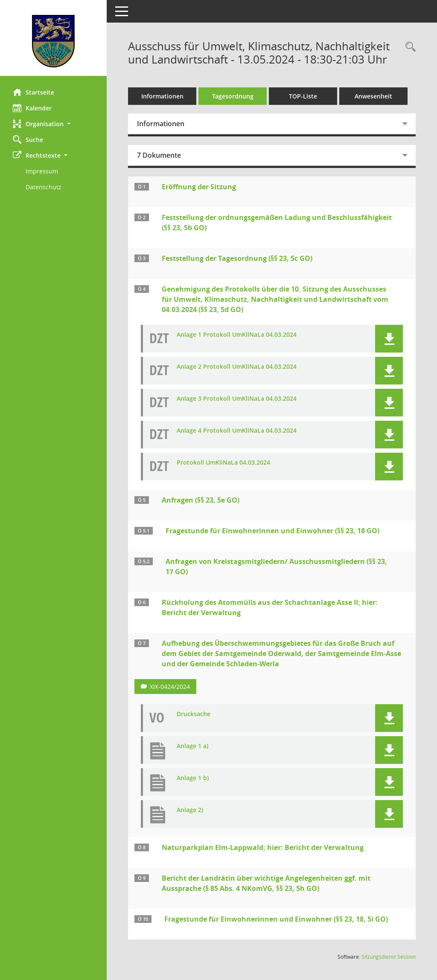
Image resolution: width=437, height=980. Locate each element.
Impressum (42, 171)
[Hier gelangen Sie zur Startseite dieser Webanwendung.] (53, 41)
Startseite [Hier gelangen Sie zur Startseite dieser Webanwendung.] (34, 92)
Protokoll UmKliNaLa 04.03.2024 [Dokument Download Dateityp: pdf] (223, 463)
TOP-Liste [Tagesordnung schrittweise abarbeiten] (303, 96)
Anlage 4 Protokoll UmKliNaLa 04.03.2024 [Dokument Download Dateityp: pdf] (237, 431)
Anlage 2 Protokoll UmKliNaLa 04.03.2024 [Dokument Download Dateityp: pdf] (237, 367)
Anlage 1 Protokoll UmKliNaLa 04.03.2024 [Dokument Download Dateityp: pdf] (237, 335)
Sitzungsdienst (389, 957)
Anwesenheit (373, 96)
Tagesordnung (233, 96)
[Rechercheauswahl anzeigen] (408, 47)
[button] (53, 124)
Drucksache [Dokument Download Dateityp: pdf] (194, 714)
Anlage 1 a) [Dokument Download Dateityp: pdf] (192, 746)
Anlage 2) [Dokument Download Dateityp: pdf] (190, 810)
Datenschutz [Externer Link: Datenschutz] (44, 187)
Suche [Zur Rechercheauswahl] (28, 139)
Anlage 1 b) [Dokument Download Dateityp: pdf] (193, 778)
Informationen (162, 96)
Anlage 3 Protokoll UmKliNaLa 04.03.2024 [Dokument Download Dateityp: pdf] (237, 399)
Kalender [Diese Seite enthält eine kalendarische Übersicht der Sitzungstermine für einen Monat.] (32, 108)
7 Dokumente (159, 155)
